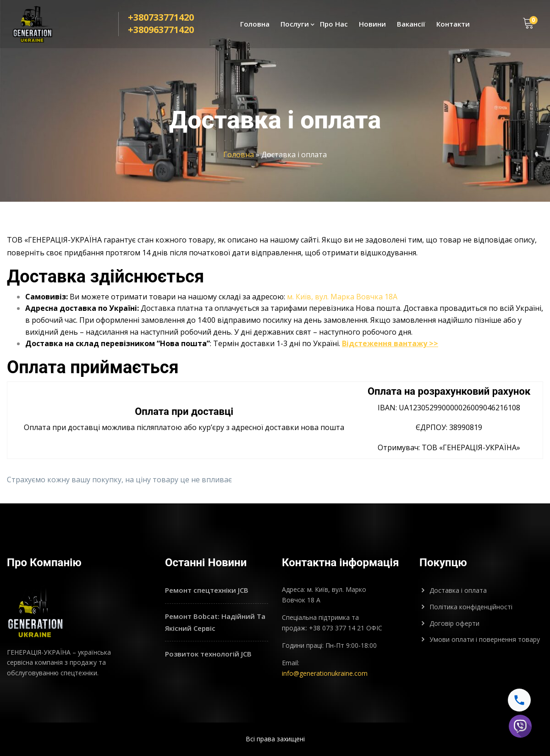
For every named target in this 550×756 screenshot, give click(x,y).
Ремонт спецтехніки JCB (207, 590)
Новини (372, 26)
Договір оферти (454, 623)
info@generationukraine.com (325, 673)
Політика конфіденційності (471, 607)
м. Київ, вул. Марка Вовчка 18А (342, 297)
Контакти (453, 26)
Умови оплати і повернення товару (485, 639)
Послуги (295, 26)
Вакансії (411, 26)
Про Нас (334, 26)
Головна (255, 26)
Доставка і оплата (458, 590)
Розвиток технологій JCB (208, 654)
